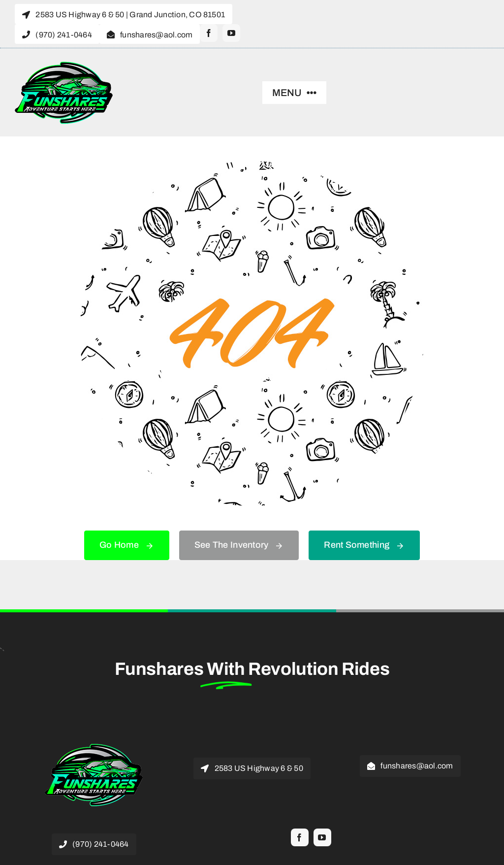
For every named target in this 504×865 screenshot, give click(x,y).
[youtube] (231, 33)
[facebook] (209, 33)
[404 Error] (252, 166)
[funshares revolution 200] (64, 65)
